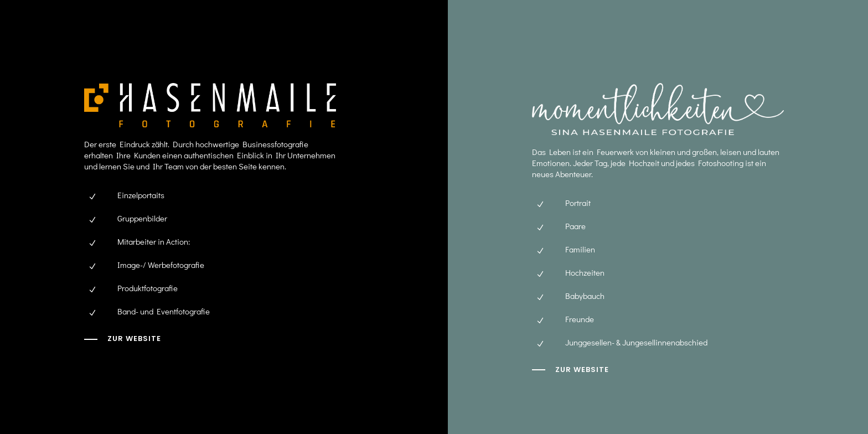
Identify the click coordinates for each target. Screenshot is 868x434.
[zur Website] (123, 339)
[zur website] (570, 370)
